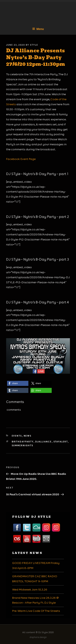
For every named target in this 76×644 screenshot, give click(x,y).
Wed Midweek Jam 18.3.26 (30, 589)
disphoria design (38, 637)
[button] (18, 383)
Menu (38, 29)
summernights (23, 445)
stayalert (61, 442)
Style (34, 45)
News (28, 436)
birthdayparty (23, 442)
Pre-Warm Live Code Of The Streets (36, 611)
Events (17, 436)
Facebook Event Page (21, 159)
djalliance (44, 442)
